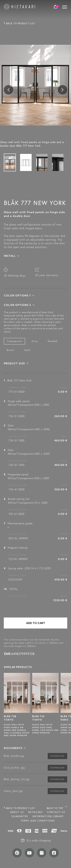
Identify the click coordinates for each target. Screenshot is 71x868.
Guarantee (20, 816)
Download (57, 756)
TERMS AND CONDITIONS (38, 821)
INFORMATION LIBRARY (48, 816)
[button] (12, 256)
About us (17, 812)
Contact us (56, 812)
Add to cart (36, 623)
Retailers (36, 812)
